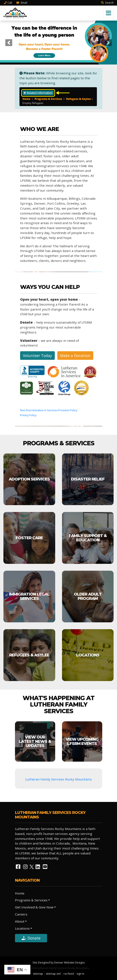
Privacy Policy (28, 415)
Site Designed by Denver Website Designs (59, 963)
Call (8, 3)
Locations (22, 928)
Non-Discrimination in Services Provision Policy (49, 410)
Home (20, 893)
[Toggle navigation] (108, 13)
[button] (9, 43)
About (20, 921)
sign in (80, 974)
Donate (31, 938)
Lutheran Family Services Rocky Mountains (58, 779)
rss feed (69, 974)
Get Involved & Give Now (34, 907)
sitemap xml (53, 974)
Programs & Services (31, 900)
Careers (21, 914)
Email (22, 3)
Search (107, 3)
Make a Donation (75, 356)
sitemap (38, 974)
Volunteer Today (37, 356)
